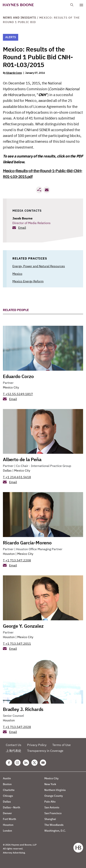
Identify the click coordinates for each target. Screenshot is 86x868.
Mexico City (11, 387)
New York (50, 784)
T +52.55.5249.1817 (18, 394)
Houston (9, 554)
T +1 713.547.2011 (17, 644)
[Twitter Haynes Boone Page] (34, 763)
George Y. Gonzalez (23, 626)
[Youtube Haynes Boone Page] (43, 763)
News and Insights (19, 18)
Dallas (7, 470)
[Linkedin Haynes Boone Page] (26, 763)
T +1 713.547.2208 (17, 560)
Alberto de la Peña (22, 459)
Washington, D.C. (55, 831)
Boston (7, 784)
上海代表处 (14, 751)
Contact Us (14, 745)
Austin (7, 778)
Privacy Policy (37, 745)
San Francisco (53, 813)
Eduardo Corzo (14, 73)
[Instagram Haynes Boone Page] (17, 763)
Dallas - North (12, 807)
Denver (7, 813)
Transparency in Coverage (45, 751)
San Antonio (52, 807)
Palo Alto (50, 802)
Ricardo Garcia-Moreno (27, 543)
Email (22, 228)
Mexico (17, 274)
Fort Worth (9, 819)
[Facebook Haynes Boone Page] (9, 763)
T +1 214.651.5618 (17, 477)
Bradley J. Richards (23, 709)
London (7, 831)
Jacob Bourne (22, 218)
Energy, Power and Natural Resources (39, 266)
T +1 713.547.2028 (17, 727)
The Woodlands (54, 825)
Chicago (8, 796)
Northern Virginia (55, 790)
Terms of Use (61, 745)
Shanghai (50, 819)
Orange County (54, 796)
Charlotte (9, 790)
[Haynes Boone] (18, 5)
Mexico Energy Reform (28, 281)
